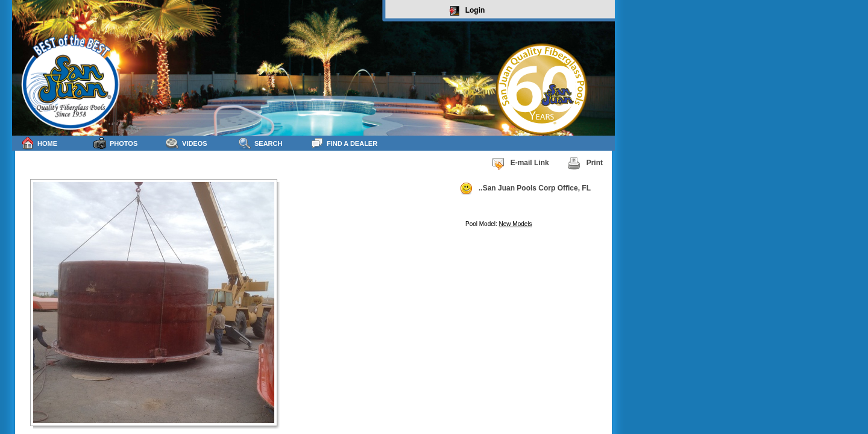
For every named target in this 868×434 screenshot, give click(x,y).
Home (39, 143)
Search (260, 143)
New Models (516, 224)
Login (467, 11)
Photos (115, 143)
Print (585, 163)
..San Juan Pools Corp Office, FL (525, 189)
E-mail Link (520, 163)
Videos (187, 143)
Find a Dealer (344, 143)
